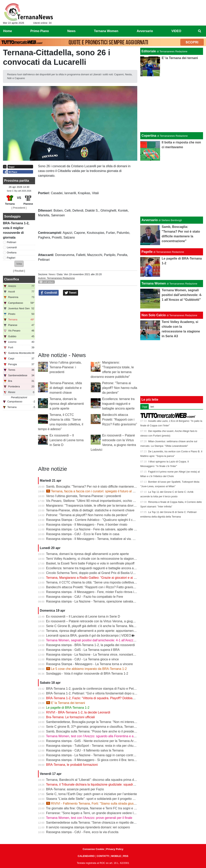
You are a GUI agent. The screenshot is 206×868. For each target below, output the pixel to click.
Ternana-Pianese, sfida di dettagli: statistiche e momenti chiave (66, 388)
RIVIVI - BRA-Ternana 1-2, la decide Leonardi (78, 712)
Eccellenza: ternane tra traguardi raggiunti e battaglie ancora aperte (118, 404)
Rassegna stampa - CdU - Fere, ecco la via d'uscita (82, 832)
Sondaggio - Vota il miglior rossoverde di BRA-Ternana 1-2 (87, 674)
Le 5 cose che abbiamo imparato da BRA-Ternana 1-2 (86, 669)
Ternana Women (154, 283)
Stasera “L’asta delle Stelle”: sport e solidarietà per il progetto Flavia (94, 799)
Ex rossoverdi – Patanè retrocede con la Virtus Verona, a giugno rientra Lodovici (102, 621)
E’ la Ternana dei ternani (66, 703)
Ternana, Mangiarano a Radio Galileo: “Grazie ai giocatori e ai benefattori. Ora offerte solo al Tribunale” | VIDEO (124, 578)
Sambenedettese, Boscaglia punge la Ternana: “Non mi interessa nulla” (96, 722)
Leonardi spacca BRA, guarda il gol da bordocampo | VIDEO (89, 635)
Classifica (12, 279)
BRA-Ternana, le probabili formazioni (72, 765)
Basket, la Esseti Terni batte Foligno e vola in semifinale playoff (90, 563)
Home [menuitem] (8, 31)
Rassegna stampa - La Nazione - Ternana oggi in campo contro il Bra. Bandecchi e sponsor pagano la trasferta (124, 755)
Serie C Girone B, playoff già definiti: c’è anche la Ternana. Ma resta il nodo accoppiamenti (110, 626)
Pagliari (11, 258)
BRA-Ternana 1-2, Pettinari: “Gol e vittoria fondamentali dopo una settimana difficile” (105, 693)
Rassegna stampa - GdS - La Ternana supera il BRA (83, 650)
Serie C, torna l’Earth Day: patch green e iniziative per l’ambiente (92, 794)
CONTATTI (103, 856)
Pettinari (12, 242)
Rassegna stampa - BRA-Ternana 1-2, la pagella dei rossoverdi (91, 645)
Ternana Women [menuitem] (106, 31)
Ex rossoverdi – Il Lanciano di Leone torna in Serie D (67, 440)
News (52, 274)
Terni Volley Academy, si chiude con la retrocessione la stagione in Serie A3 (99, 559)
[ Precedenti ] (19, 208)
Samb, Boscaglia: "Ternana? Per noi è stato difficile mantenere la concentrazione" (103, 487)
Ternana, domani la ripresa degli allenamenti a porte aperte (67, 404)
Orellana (12, 253)
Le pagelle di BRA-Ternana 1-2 (68, 708)
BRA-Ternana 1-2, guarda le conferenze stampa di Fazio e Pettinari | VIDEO (100, 689)
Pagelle (147, 252)
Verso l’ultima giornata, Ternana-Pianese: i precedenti (66, 367)
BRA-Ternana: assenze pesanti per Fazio (75, 789)
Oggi (144, 407)
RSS (126, 856)
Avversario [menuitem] (145, 31)
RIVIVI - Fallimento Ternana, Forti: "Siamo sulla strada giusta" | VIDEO (98, 804)
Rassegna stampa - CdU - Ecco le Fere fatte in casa (83, 534)
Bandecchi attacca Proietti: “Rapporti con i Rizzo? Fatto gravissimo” (120, 420)
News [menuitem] (72, 31)
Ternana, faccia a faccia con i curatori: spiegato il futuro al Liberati (95, 491)
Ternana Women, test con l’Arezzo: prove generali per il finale (89, 818)
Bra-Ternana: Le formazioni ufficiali (71, 717)
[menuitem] (200, 31)
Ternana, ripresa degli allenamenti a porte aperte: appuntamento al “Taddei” (99, 631)
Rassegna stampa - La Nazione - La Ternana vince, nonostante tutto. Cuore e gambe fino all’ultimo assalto (121, 655)
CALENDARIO (86, 856)
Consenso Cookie (93, 849)
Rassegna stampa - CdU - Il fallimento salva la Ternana (85, 750)
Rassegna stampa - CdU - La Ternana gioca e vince (82, 659)
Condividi (49, 293)
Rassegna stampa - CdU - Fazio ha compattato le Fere (85, 597)
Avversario (150, 220)
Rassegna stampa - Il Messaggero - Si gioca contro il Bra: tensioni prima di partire (104, 760)
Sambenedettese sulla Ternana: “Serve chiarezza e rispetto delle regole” (97, 823)
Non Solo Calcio (154, 315)
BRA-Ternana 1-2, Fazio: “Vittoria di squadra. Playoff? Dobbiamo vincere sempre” (103, 698)
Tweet (71, 293)
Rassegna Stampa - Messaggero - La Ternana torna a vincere (90, 664)
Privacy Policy (115, 849)
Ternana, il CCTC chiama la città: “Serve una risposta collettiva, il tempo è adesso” (104, 582)
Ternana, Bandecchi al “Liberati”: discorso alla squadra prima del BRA (95, 780)
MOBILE (116, 856)
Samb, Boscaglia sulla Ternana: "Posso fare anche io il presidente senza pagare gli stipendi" (111, 731)
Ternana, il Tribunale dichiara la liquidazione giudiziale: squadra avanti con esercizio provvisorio (113, 784)
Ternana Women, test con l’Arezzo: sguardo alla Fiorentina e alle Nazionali (98, 736)
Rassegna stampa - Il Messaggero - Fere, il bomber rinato (87, 525)
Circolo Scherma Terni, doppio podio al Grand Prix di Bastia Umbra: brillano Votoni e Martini (110, 573)
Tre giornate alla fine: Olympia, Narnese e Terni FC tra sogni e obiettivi (95, 808)
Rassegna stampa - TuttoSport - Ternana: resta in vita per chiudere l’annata (99, 746)
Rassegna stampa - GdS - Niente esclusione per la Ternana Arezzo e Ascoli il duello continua (111, 741)
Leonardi (12, 247)
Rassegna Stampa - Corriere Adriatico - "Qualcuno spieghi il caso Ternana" (99, 520)
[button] (19, 264)
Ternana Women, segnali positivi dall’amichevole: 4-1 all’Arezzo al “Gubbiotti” (100, 640)
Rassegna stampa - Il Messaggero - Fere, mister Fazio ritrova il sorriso (96, 592)
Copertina (149, 136)
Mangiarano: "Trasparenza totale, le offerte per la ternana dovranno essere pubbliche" (106, 506)
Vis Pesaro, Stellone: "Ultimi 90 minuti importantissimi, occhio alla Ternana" (99, 501)
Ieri (152, 407)
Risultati (19, 271)
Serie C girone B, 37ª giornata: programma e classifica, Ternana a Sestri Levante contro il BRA (113, 727)
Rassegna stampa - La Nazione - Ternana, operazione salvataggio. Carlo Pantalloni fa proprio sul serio (118, 601)
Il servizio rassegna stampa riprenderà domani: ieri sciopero (88, 827)
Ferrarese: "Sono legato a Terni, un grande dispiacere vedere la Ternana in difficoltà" (105, 813)
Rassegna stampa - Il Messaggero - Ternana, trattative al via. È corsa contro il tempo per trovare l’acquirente (122, 539)
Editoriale (149, 51)
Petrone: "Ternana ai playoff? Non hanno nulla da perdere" (120, 388)
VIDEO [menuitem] (176, 31)
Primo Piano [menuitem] (40, 31)
